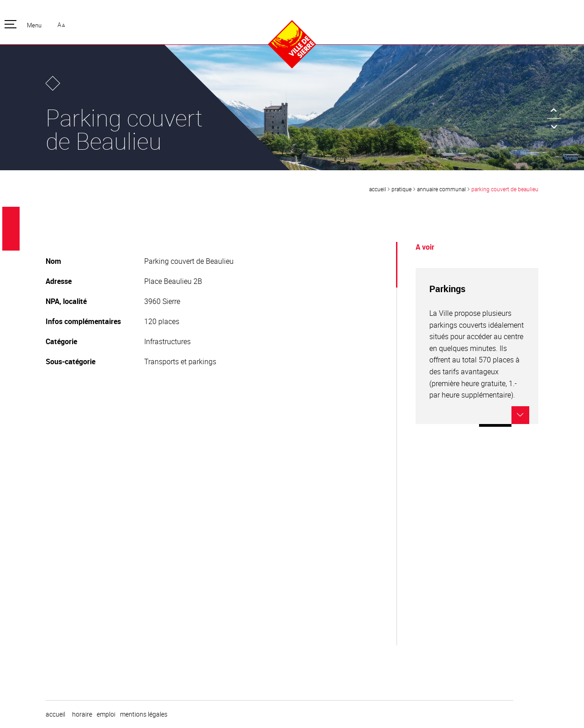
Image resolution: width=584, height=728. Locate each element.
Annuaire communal (441, 189)
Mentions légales (144, 714)
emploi (106, 714)
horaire (82, 714)
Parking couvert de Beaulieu (505, 189)
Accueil (378, 189)
